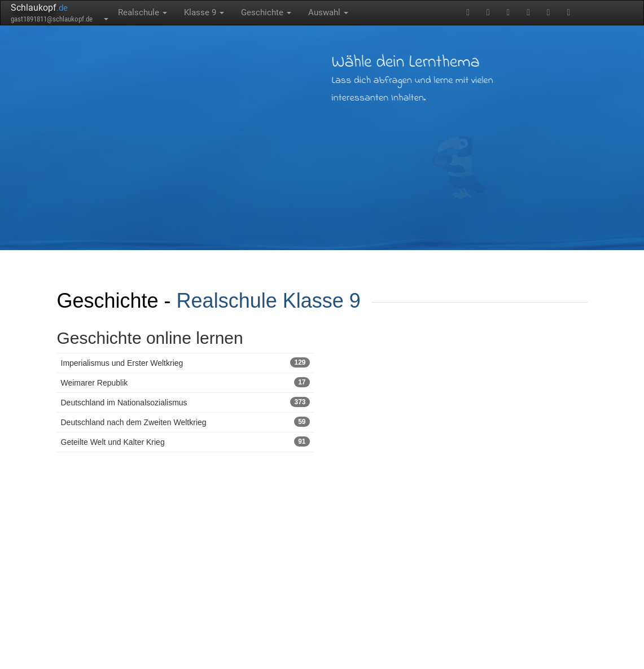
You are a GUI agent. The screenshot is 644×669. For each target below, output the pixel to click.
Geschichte (266, 12)
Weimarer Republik (185, 382)
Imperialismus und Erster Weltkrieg (185, 362)
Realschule (143, 12)
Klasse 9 (204, 12)
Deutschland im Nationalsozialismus (185, 402)
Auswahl (328, 12)
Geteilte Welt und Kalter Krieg (185, 441)
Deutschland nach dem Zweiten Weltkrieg (185, 422)
